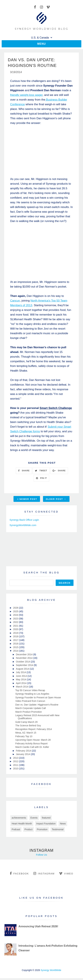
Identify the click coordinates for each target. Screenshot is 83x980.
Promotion (42, 831)
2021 (16, 628)
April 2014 (22, 685)
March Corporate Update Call (30, 710)
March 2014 (22, 688)
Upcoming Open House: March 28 (33, 742)
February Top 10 (24, 738)
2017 (16, 642)
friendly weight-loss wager (26, 97)
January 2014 (23, 756)
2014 (16, 653)
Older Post (56, 501)
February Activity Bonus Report (31, 745)
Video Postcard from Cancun (30, 703)
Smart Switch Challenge (56, 410)
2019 (16, 635)
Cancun (15, 302)
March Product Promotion (29, 714)
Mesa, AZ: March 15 (26, 734)
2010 (16, 770)
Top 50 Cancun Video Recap (30, 692)
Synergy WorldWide (51, 972)
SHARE (24, 472)
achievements (19, 820)
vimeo (66, 875)
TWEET (41, 472)
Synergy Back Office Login (24, 522)
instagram (44, 875)
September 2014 (25, 667)
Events (34, 820)
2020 (16, 631)
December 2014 (25, 656)
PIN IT (41, 480)
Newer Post (27, 501)
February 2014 (24, 753)
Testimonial (58, 831)
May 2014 (21, 681)
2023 (16, 620)
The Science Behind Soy (28, 727)
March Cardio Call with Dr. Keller (32, 749)
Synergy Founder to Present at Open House (38, 699)
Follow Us (41, 856)
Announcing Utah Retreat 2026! (38, 928)
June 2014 (22, 678)
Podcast (16, 831)
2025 (16, 613)
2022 (16, 624)
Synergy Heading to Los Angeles (32, 696)
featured (46, 820)
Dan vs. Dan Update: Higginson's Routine (37, 706)
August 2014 (23, 671)
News (63, 825)
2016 (16, 645)
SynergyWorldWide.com (23, 527)
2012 (16, 763)
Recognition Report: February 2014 (34, 731)
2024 (16, 617)
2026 (16, 610)
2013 (16, 760)
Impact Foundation (46, 825)
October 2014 (23, 663)
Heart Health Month (22, 825)
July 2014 (21, 674)
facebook (19, 875)
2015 (16, 649)
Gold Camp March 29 (26, 724)
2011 (16, 767)
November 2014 (25, 660)
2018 (16, 638)
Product (28, 831)
